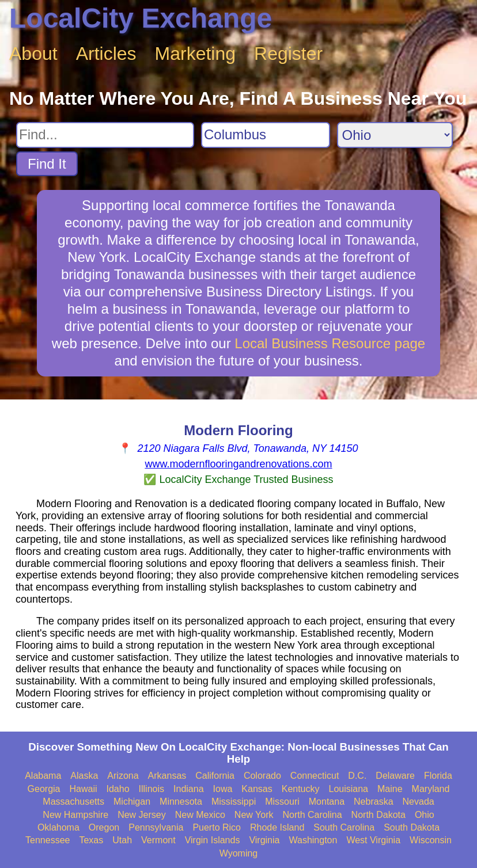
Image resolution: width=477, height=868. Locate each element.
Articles (106, 54)
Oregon (104, 827)
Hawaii (84, 789)
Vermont (158, 840)
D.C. (357, 776)
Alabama (43, 776)
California (215, 776)
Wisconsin (431, 840)
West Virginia (373, 840)
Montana (327, 802)
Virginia (264, 840)
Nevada (419, 802)
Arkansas (167, 776)
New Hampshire (75, 815)
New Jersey (142, 815)
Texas (91, 840)
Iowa (223, 789)
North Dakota (378, 815)
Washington (313, 840)
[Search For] (105, 135)
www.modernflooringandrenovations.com (238, 464)
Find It (47, 164)
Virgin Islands (213, 840)
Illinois (152, 789)
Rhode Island (277, 827)
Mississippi (234, 802)
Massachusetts (73, 802)
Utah (122, 840)
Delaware (395, 776)
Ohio (425, 815)
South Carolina (344, 827)
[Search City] (266, 135)
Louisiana (349, 789)
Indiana (189, 789)
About (33, 54)
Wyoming (239, 853)
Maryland (431, 789)
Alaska (84, 776)
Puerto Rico (217, 827)
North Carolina (312, 815)
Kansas (257, 789)
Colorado (262, 776)
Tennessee (48, 840)
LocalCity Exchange (141, 18)
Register (288, 54)
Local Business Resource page (330, 343)
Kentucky (301, 789)
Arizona (123, 776)
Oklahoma (58, 827)
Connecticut (315, 776)
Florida (438, 776)
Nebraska (373, 802)
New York (254, 815)
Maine (390, 789)
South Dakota (412, 827)
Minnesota (181, 802)
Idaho (118, 789)
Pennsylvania (156, 827)
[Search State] (395, 135)
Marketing (196, 54)
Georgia (44, 789)
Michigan (132, 802)
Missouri (282, 802)
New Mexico (200, 815)
